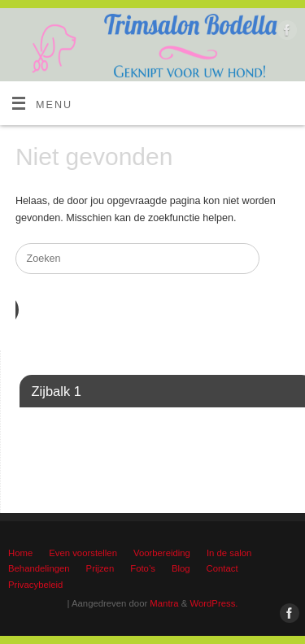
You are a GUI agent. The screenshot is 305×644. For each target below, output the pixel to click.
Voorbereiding (162, 553)
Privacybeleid (35, 585)
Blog (181, 568)
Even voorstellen (83, 553)
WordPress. (213, 603)
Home (20, 553)
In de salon (229, 553)
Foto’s (143, 568)
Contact (222, 568)
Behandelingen (39, 568)
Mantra (164, 603)
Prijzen (100, 568)
